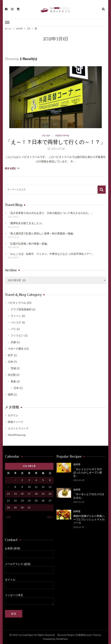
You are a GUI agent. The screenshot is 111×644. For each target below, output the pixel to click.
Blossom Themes (92, 635)
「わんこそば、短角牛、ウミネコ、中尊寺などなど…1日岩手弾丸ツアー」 (51, 254)
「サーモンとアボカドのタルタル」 (89, 496)
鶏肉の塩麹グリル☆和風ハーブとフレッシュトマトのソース (89, 519)
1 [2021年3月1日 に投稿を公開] (15, 480)
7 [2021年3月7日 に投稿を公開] (8, 487)
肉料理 (77, 512)
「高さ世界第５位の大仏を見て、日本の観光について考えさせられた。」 (51, 213)
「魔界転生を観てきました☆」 (26, 223)
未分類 (12, 375)
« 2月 (8, 517)
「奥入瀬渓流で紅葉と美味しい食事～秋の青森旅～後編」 (42, 234)
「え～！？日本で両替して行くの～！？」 (55, 142)
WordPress (62, 639)
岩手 (10, 355)
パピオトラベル (62, 136)
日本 (10, 362)
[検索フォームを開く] (103, 9)
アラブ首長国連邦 (21, 309)
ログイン (13, 415)
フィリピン (17, 336)
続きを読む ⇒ (12, 168)
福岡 (10, 395)
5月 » (50, 517)
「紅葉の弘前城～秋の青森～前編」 (29, 244)
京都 (13, 342)
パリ (13, 329)
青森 (13, 382)
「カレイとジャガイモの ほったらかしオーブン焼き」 (88, 473)
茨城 (13, 368)
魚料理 (77, 465)
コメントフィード (18, 428)
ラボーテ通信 (16, 349)
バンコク (46, 136)
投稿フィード (16, 422)
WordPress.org (17, 435)
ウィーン (16, 316)
